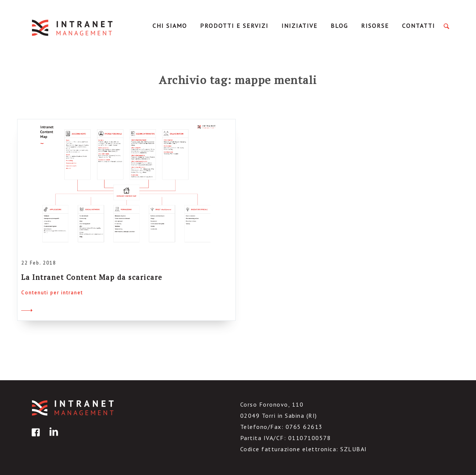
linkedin (52, 438)
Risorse (375, 26)
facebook (35, 438)
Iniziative (300, 26)
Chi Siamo (170, 26)
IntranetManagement (73, 28)
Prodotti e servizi (234, 26)
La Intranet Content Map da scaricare (92, 277)
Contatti (419, 26)
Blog (339, 26)
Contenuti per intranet (52, 293)
